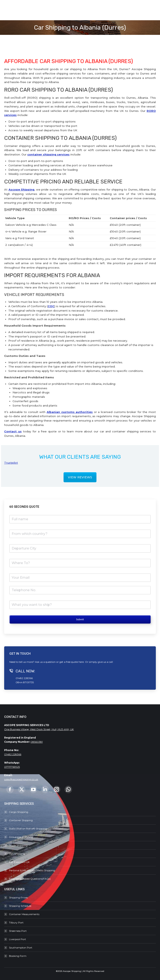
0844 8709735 (25, 682)
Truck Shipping (18, 845)
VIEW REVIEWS (80, 477)
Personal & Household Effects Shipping (32, 870)
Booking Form (18, 956)
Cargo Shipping (19, 812)
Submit (80, 619)
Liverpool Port (17, 939)
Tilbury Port (16, 923)
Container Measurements (24, 914)
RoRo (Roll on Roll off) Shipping (28, 829)
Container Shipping (21, 820)
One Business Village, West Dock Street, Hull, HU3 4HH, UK (39, 729)
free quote (72, 662)
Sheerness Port (18, 931)
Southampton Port (21, 948)
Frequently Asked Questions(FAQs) (30, 879)
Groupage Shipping (21, 837)
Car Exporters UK (19, 862)
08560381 (37, 742)
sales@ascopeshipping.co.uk (21, 779)
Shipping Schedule (20, 906)
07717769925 (12, 767)
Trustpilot (11, 463)
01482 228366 (24, 678)
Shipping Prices (18, 897)
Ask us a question (45, 662)
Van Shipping (17, 854)
